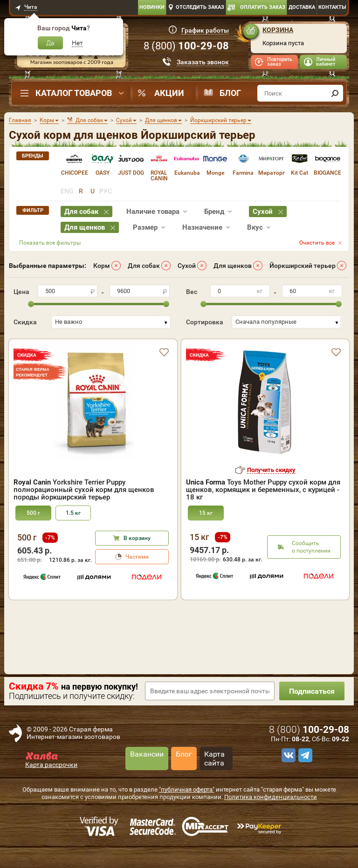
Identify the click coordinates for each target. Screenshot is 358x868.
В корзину (137, 538)
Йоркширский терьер (303, 266)
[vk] (287, 755)
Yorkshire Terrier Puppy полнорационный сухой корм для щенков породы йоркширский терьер (84, 490)
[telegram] (304, 755)
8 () (186, 46)
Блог (230, 93)
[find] (335, 93)
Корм (102, 266)
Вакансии (147, 754)
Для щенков (233, 266)
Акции (169, 93)
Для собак (144, 266)
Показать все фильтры (50, 243)
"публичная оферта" (187, 789)
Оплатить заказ (263, 7)
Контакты (332, 7)
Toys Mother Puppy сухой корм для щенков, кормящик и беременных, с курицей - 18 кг (263, 490)
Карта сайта (214, 759)
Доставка (302, 7)
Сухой (187, 266)
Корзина (278, 30)
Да (50, 43)
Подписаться (312, 691)
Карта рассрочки (51, 765)
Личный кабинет (326, 62)
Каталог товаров (74, 93)
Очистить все (317, 243)
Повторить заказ (280, 62)
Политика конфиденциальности (271, 797)
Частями (137, 557)
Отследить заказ (200, 7)
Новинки (152, 7)
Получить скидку (271, 470)
